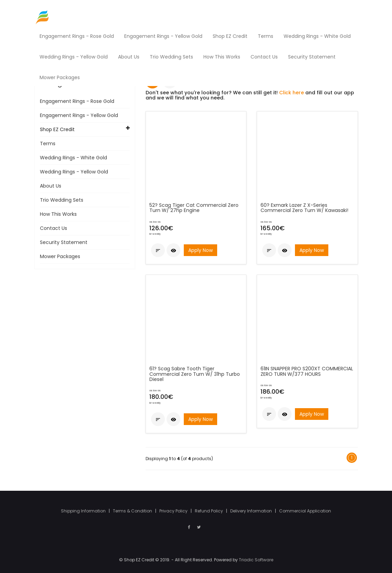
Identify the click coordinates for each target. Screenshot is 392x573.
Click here (292, 93)
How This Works (58, 214)
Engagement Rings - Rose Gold (77, 101)
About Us (51, 186)
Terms (48, 144)
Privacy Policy (174, 511)
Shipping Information (84, 511)
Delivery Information (252, 511)
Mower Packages (60, 256)
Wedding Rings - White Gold (73, 158)
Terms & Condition (133, 511)
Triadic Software (256, 560)
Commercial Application (305, 511)
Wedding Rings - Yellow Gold (74, 172)
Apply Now (200, 250)
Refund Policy (209, 511)
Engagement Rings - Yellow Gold (79, 115)
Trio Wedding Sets (62, 200)
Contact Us (54, 228)
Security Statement (64, 242)
